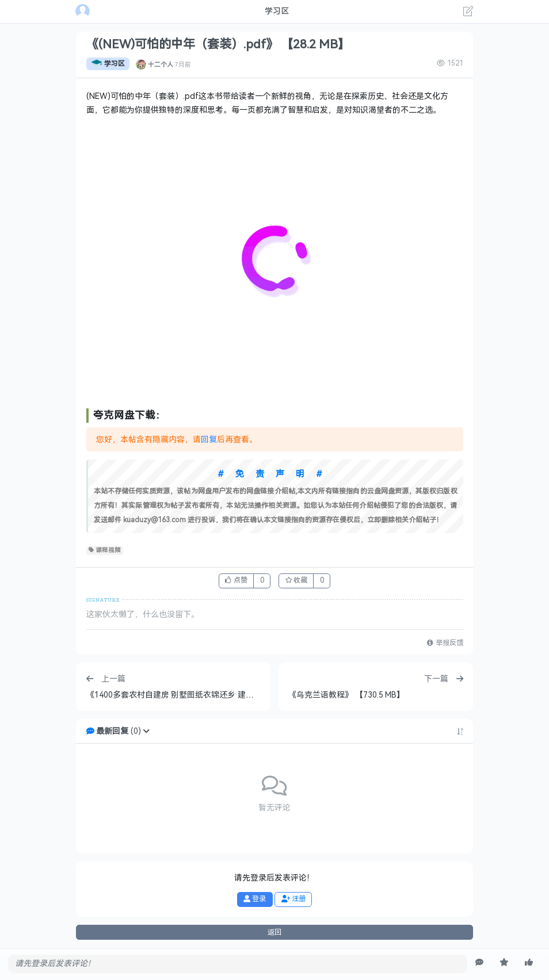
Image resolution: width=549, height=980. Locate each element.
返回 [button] (274, 932)
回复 (209, 440)
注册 (293, 899)
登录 (255, 899)
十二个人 (161, 64)
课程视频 (105, 550)
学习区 (108, 64)
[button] (146, 731)
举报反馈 (445, 643)
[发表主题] (468, 13)
